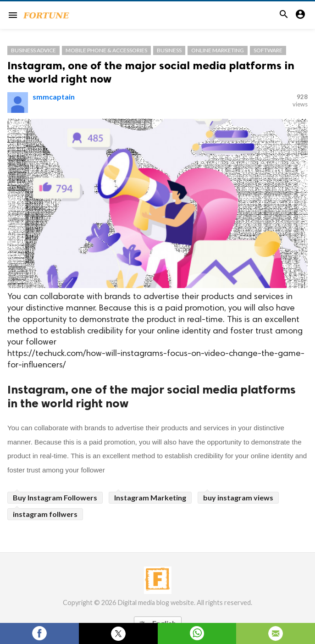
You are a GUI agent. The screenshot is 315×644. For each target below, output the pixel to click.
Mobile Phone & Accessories (106, 50)
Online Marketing (218, 50)
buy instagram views (238, 497)
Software (268, 50)
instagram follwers (45, 514)
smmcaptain (54, 97)
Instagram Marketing (150, 497)
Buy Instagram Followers (55, 497)
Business (169, 50)
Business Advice (33, 50)
